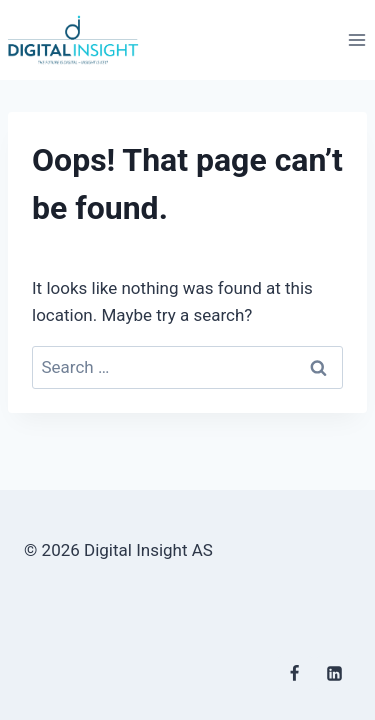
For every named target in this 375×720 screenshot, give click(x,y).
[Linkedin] (334, 673)
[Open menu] (356, 39)
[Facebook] (295, 673)
